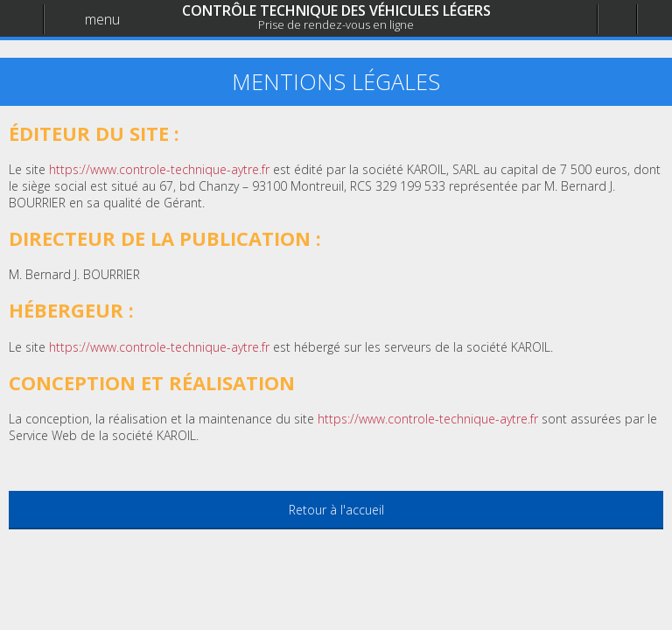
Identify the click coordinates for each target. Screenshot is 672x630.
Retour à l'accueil (336, 510)
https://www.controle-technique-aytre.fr (428, 419)
